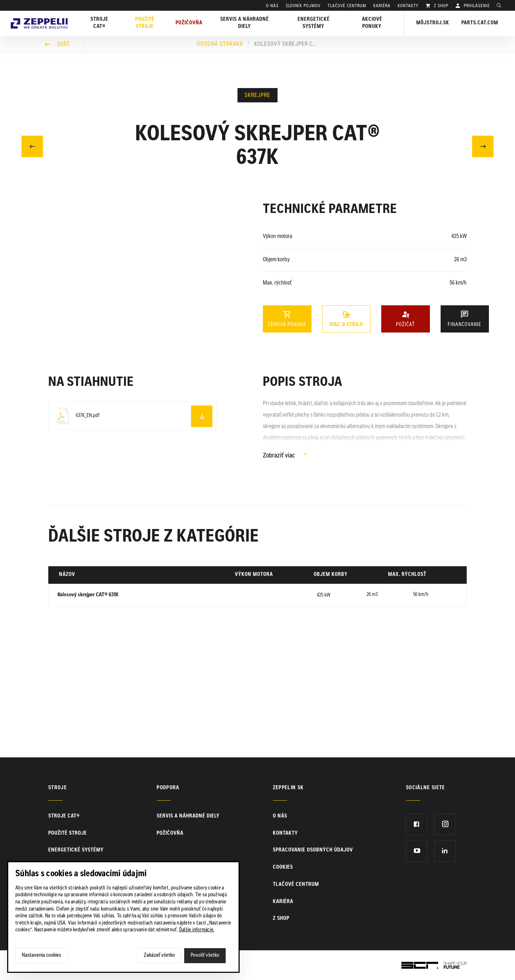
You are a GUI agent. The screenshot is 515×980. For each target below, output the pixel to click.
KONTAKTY (408, 6)
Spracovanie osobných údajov (313, 850)
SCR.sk (409, 964)
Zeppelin (43, 15)
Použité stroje (150, 23)
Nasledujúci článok (483, 145)
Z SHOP (440, 6)
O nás (272, 6)
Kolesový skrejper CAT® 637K (286, 44)
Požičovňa (170, 834)
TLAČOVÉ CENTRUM (347, 6)
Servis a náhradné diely (188, 816)
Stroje (58, 788)
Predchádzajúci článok (32, 145)
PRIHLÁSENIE (476, 6)
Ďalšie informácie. (197, 930)
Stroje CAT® (64, 816)
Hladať (501, 6)
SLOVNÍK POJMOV (303, 6)
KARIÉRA (382, 6)
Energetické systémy (316, 23)
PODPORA (168, 788)
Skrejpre (257, 96)
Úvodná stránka (220, 44)
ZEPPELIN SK (288, 788)
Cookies (283, 868)
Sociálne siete (426, 788)
